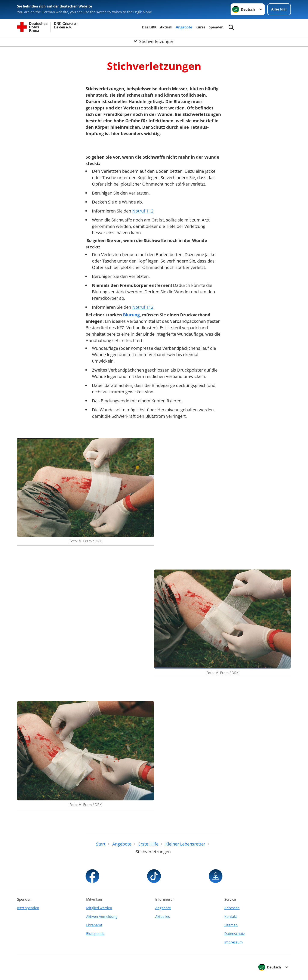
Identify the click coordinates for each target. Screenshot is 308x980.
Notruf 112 (143, 211)
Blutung (131, 315)
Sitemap (231, 925)
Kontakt (231, 917)
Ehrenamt (94, 925)
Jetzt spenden (28, 908)
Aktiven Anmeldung (102, 917)
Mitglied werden (99, 908)
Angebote (184, 27)
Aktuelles (163, 917)
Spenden (216, 27)
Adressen (232, 908)
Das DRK (149, 27)
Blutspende (95, 934)
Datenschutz (235, 934)
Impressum (234, 942)
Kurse (200, 27)
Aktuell (166, 27)
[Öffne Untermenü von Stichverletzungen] (154, 41)
